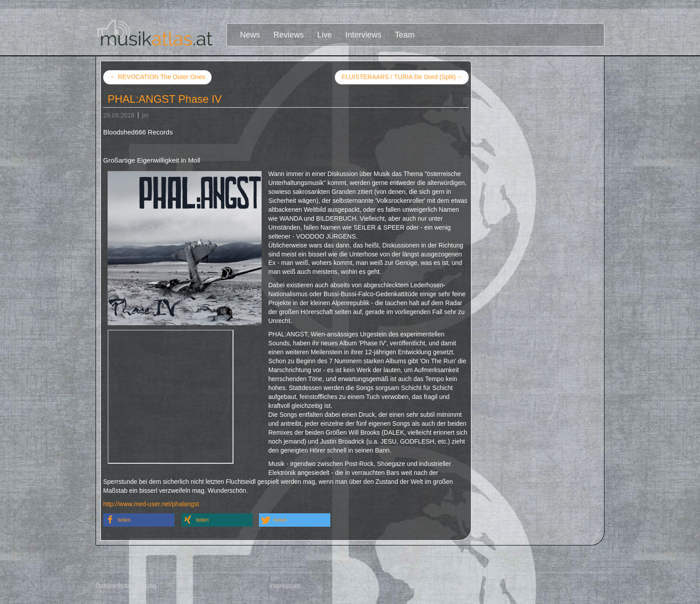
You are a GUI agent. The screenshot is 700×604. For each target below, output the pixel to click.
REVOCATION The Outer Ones (157, 77)
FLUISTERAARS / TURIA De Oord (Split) (402, 77)
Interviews (364, 35)
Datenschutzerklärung (126, 586)
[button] (139, 520)
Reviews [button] (289, 35)
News (250, 35)
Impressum (285, 586)
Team (405, 35)
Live (325, 35)
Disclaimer (459, 586)
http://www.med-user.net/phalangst (151, 504)
